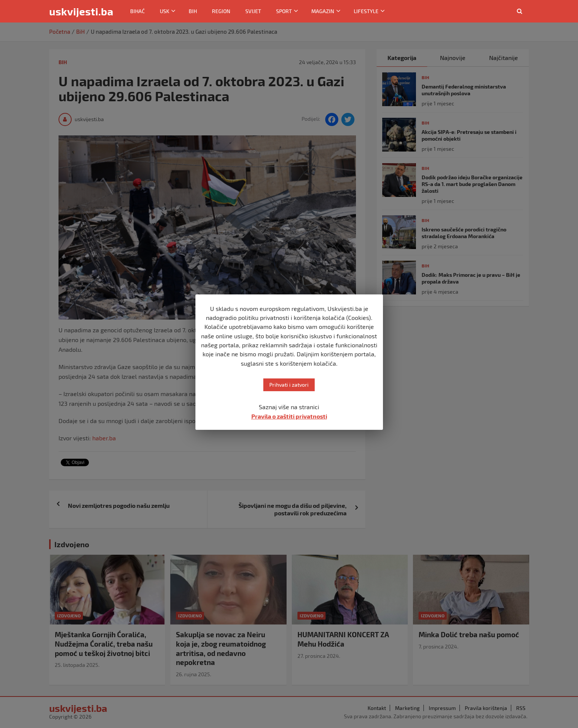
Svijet (253, 11)
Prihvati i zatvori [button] (289, 385)
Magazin (323, 11)
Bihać (137, 11)
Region (221, 11)
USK (164, 11)
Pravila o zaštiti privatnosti (289, 416)
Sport (284, 11)
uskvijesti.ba (81, 11)
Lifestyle (366, 11)
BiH (193, 11)
